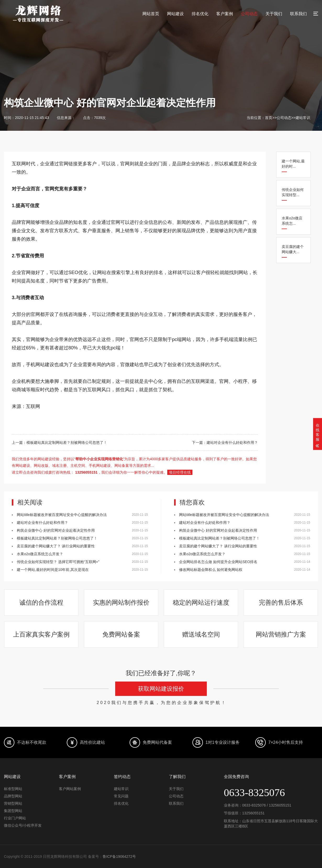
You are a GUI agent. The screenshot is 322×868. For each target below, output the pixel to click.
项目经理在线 (180, 472)
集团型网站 (13, 811)
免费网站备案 (121, 634)
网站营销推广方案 (281, 634)
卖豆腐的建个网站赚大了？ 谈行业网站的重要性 (56, 546)
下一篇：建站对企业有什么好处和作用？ (225, 442)
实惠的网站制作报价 (121, 602)
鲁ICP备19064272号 (119, 856)
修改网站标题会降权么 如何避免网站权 (211, 570)
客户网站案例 (70, 789)
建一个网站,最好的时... (293, 164)
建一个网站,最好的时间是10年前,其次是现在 (53, 570)
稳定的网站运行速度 (201, 602)
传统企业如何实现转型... (293, 192)
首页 (269, 118)
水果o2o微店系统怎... (292, 221)
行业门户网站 (15, 818)
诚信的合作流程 (41, 602)
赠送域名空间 (201, 634)
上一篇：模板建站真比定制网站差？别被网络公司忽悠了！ (59, 442)
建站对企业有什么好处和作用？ (42, 523)
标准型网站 (13, 789)
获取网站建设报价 (161, 689)
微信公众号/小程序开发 (23, 825)
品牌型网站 (13, 796)
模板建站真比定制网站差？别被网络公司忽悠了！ (57, 538)
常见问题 (121, 796)
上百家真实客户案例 (41, 634)
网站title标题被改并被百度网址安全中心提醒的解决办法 (62, 515)
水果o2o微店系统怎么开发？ (40, 554)
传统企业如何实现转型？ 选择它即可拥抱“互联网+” (58, 562)
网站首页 (151, 14)
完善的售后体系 (281, 602)
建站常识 (303, 118)
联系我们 (298, 14)
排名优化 (200, 14)
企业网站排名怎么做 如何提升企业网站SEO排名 (218, 562)
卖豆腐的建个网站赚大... (293, 249)
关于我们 (274, 14)
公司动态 (249, 14)
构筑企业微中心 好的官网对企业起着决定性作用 (56, 530)
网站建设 (175, 14)
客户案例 (225, 14)
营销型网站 (13, 803)
